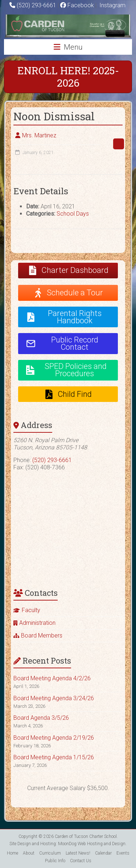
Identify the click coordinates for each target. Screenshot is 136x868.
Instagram (112, 5)
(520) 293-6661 (36, 5)
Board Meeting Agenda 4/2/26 (52, 678)
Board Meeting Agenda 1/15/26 (54, 757)
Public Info (55, 861)
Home (13, 853)
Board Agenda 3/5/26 (41, 718)
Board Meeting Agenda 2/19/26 (54, 738)
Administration (37, 623)
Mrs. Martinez (39, 135)
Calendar (103, 853)
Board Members (42, 636)
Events (123, 853)
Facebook (77, 5)
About (29, 853)
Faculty (31, 610)
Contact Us (81, 861)
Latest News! (78, 853)
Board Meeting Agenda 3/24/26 (54, 698)
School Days (73, 214)
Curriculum (50, 853)
